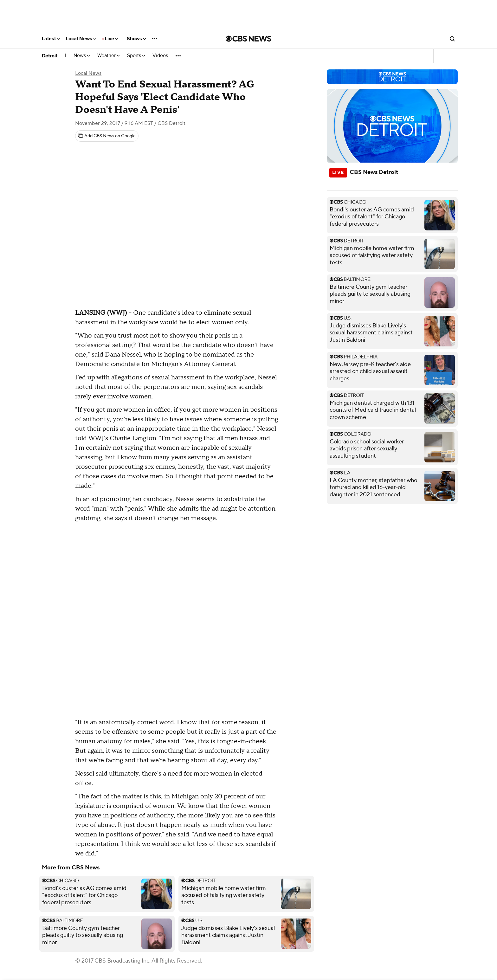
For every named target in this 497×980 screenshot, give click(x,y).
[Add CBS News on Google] (107, 136)
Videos (160, 56)
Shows (136, 39)
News (82, 56)
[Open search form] (452, 39)
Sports (136, 56)
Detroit (50, 56)
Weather (108, 56)
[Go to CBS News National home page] (248, 39)
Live (111, 39)
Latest (51, 39)
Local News (81, 39)
